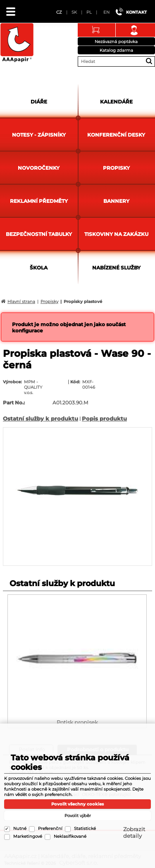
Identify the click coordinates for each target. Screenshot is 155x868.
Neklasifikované (70, 836)
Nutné (20, 828)
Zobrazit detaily (134, 832)
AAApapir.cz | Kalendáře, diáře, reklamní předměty (17, 43)
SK (74, 12)
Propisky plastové (83, 302)
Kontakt (136, 12)
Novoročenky (39, 168)
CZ (59, 12)
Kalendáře (116, 102)
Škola (39, 268)
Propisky (116, 168)
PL (89, 12)
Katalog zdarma (116, 50)
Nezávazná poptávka (116, 42)
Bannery (116, 201)
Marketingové (28, 836)
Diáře (39, 102)
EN (106, 12)
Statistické (85, 828)
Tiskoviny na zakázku (116, 234)
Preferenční (50, 828)
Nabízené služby (116, 268)
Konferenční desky (116, 135)
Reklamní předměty (39, 201)
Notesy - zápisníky (39, 135)
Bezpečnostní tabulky (39, 234)
